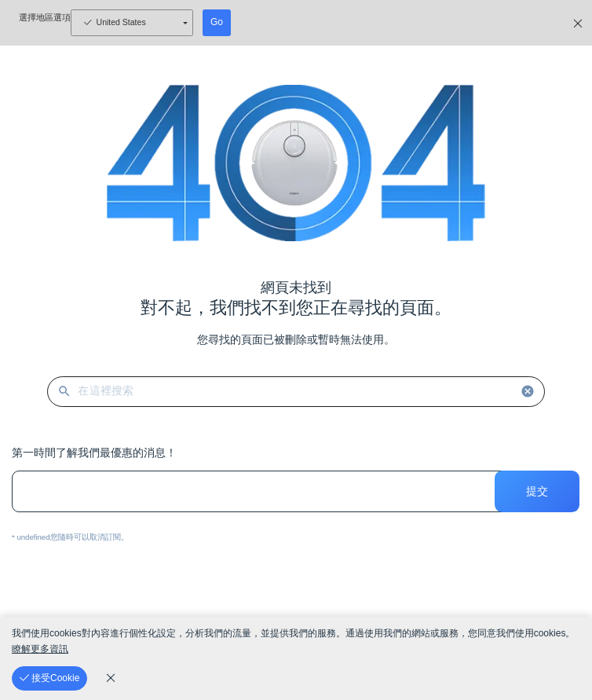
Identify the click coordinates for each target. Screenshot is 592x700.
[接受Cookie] (49, 678)
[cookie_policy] (111, 678)
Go (217, 22)
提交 (537, 491)
